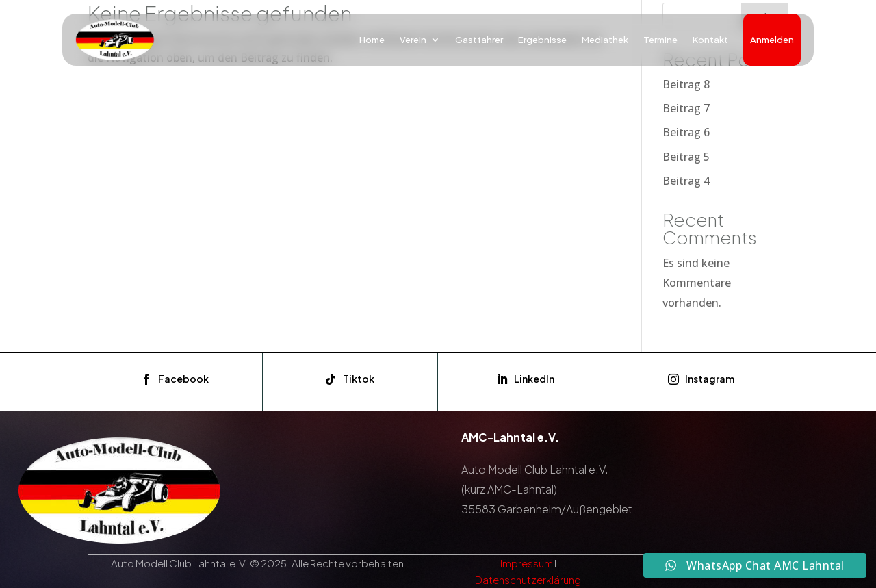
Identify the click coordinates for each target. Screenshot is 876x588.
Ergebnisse (542, 40)
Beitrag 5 (686, 157)
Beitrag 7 (686, 108)
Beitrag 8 (686, 84)
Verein (413, 40)
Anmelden (772, 40)
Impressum (527, 563)
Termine (660, 40)
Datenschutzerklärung (528, 579)
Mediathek (605, 40)
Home (372, 40)
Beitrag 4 (686, 181)
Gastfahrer (479, 40)
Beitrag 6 (686, 132)
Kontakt (710, 40)
